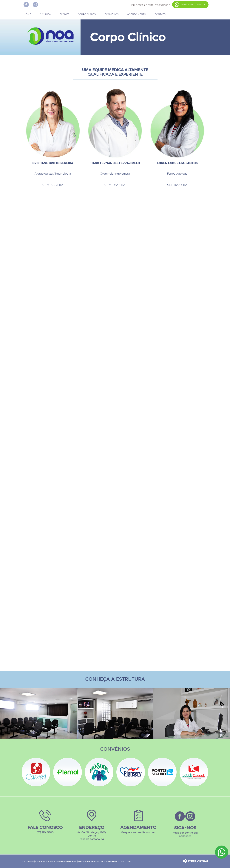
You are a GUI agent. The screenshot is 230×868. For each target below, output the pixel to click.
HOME (27, 14)
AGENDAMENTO (137, 14)
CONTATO (160, 14)
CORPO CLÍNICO (87, 14)
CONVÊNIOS (112, 14)
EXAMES (64, 14)
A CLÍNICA (45, 14)
